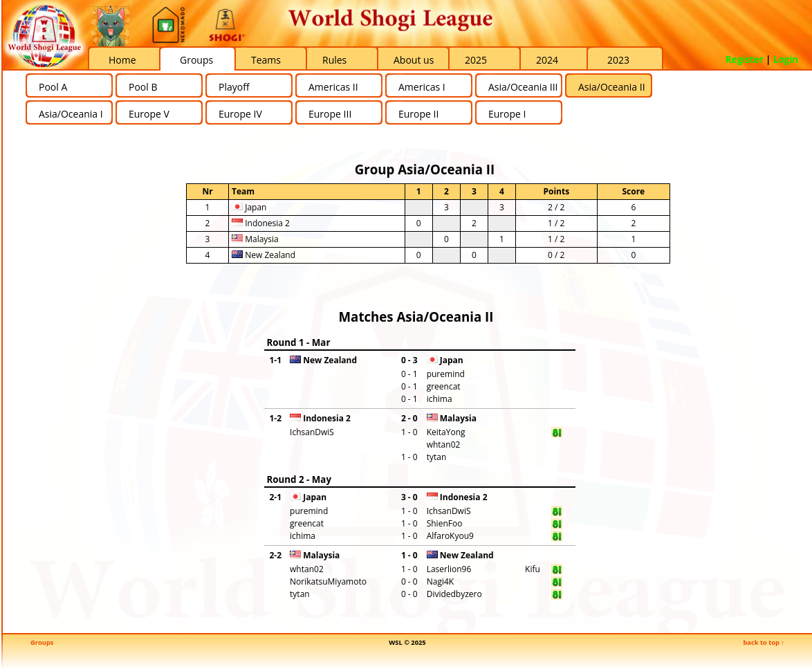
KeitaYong (446, 432)
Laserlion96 (449, 569)
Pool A (53, 87)
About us (414, 60)
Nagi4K (440, 581)
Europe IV (240, 114)
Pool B (143, 87)
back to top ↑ (764, 642)
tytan (437, 457)
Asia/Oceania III (523, 87)
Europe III (330, 114)
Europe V (149, 114)
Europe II (418, 114)
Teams (266, 60)
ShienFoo (445, 523)
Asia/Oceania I (71, 114)
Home (122, 60)
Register (745, 59)
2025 (476, 60)
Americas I (422, 87)
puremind (446, 374)
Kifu (533, 569)
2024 (547, 60)
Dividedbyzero (454, 594)
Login (786, 59)
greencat (444, 386)
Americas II (333, 87)
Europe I (507, 114)
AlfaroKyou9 (450, 536)
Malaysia (255, 239)
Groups (196, 60)
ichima (440, 399)
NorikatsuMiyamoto (328, 581)
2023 (618, 60)
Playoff (234, 87)
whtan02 (444, 445)
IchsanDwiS (312, 432)
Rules (334, 60)
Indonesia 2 (261, 223)
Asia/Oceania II (612, 87)
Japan (249, 207)
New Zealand (264, 255)
